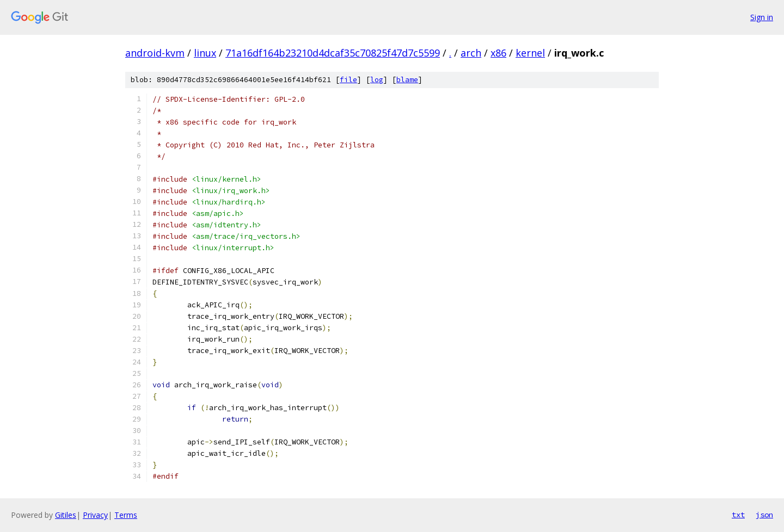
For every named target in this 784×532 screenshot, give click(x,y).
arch (471, 53)
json (764, 515)
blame (407, 80)
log (377, 80)
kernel (530, 53)
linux (205, 53)
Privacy (95, 515)
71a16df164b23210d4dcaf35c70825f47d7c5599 (333, 53)
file (348, 80)
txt (738, 515)
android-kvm (155, 53)
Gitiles (66, 515)
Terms (126, 515)
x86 (498, 53)
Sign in (762, 17)
